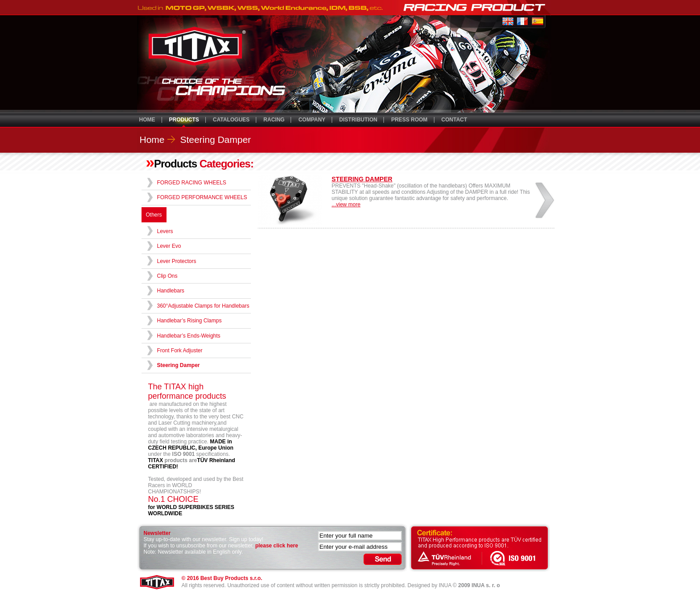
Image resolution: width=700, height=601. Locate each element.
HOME (147, 120)
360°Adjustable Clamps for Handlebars (203, 306)
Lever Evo (169, 246)
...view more (346, 205)
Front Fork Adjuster (180, 351)
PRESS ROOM (409, 120)
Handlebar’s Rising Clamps (190, 321)
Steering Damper (215, 140)
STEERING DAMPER (362, 179)
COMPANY (312, 120)
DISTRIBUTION (358, 120)
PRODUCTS (184, 120)
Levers (165, 231)
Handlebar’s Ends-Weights (189, 336)
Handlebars (171, 291)
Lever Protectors (177, 261)
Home (152, 140)
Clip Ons (167, 276)
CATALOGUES (231, 120)
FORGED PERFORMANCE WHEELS (202, 197)
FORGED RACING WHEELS (192, 183)
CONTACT (454, 120)
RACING (274, 120)
